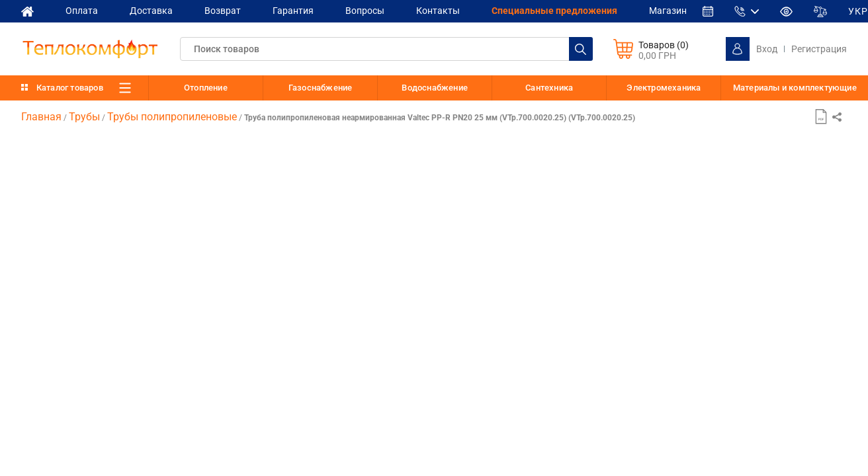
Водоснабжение (435, 88)
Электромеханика (664, 88)
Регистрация (819, 49)
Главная (41, 117)
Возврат (223, 11)
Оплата (82, 11)
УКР (858, 11)
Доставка (151, 11)
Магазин (668, 11)
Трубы (84, 117)
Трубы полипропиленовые (172, 117)
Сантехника (549, 88)
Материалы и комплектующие (795, 88)
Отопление (206, 88)
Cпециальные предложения (554, 11)
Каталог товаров (70, 88)
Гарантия (293, 11)
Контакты (438, 11)
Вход (767, 49)
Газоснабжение (321, 88)
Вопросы (365, 11)
